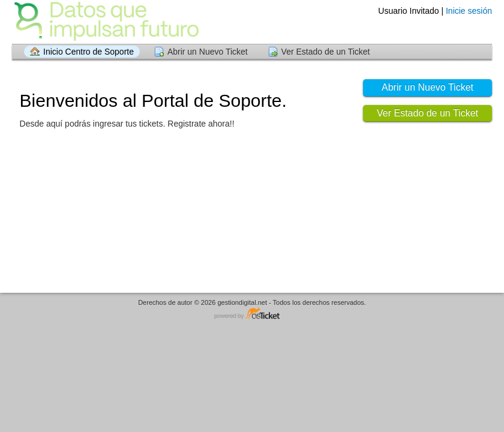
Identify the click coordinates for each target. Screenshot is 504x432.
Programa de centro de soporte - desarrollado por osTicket (252, 314)
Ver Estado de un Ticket (326, 52)
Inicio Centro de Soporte (88, 52)
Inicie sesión (469, 11)
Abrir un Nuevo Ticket (208, 52)
